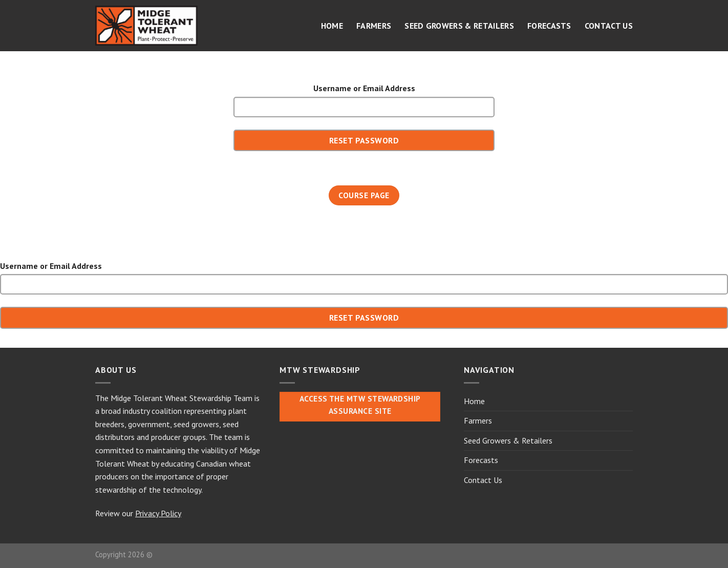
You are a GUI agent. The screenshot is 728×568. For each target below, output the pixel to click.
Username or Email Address (364, 88)
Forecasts (549, 26)
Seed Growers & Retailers (459, 26)
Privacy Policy (158, 513)
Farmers (374, 26)
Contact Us (609, 26)
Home (332, 26)
